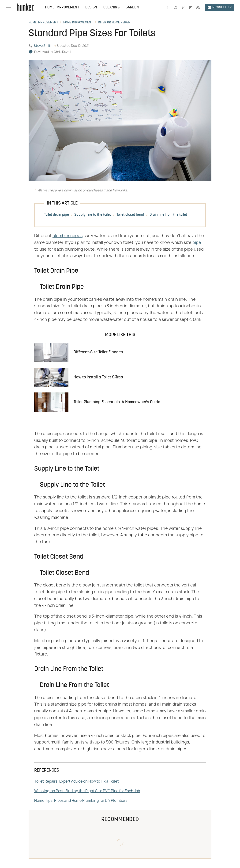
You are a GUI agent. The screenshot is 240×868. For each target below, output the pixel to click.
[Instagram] (176, 7)
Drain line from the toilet (168, 215)
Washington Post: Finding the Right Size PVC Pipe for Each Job (87, 791)
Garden (132, 7)
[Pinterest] (183, 7)
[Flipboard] (191, 7)
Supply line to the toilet (93, 215)
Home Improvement (62, 7)
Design (91, 7)
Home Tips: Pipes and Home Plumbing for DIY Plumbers (81, 801)
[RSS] (198, 7)
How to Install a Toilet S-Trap (98, 377)
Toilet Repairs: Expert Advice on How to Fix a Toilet (76, 781)
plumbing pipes (67, 236)
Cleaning (111, 7)
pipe (197, 243)
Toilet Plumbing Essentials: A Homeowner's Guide (117, 402)
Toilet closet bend (130, 215)
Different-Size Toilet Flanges (98, 352)
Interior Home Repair (114, 23)
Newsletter (220, 7)
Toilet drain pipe (56, 215)
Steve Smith (43, 46)
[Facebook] (168, 7)
